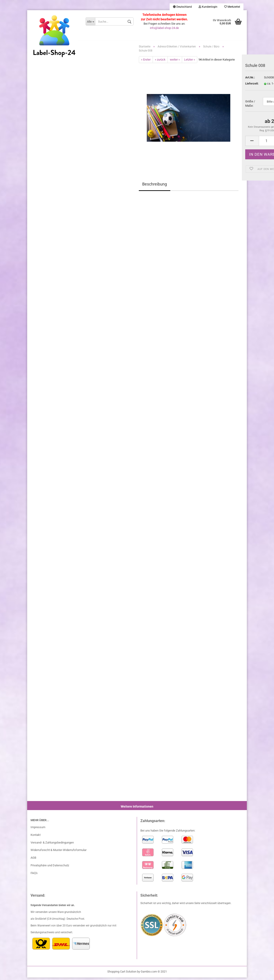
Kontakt (36, 837)
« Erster (146, 62)
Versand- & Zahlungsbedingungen (52, 845)
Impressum (38, 829)
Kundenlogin (208, 7)
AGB (33, 860)
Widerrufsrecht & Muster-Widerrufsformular (59, 852)
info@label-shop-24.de (164, 28)
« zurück (160, 62)
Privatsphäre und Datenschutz (50, 868)
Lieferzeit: (251, 86)
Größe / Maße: (250, 106)
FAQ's (34, 875)
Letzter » (190, 62)
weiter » (175, 62)
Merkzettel (232, 7)
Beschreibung (155, 187)
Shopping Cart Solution (122, 974)
